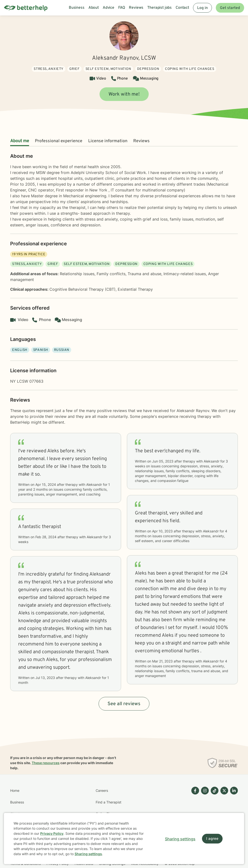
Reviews (141, 141)
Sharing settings (88, 854)
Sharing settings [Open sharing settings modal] (180, 839)
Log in (202, 8)
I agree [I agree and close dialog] (212, 839)
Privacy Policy (52, 833)
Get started (230, 8)
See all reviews (124, 704)
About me (20, 141)
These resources (46, 763)
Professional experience (59, 141)
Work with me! (124, 94)
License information (108, 141)
